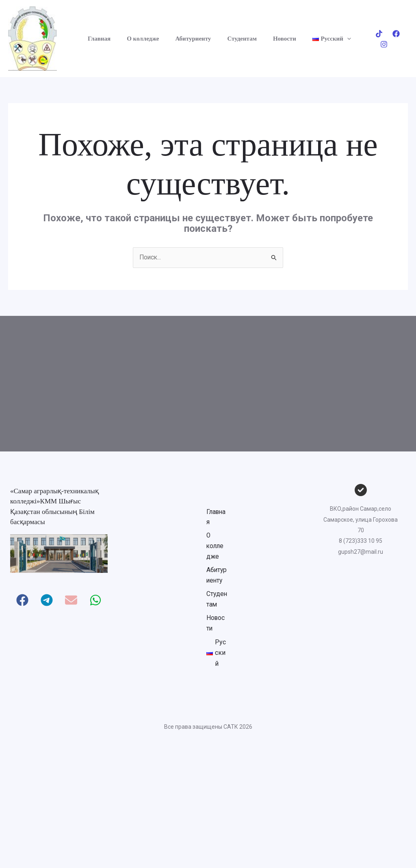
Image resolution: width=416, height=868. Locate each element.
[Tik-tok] (370, 39)
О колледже (138, 39)
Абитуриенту (184, 39)
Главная (98, 39)
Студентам (229, 39)
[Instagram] (404, 39)
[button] (326, 39)
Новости (267, 39)
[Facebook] (387, 39)
